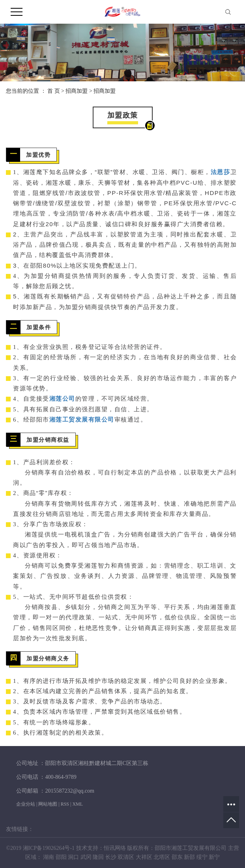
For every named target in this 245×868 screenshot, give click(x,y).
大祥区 (144, 857)
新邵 (189, 857)
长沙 (111, 857)
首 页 (54, 91)
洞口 (73, 857)
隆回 (98, 857)
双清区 (126, 857)
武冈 (86, 857)
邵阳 (61, 857)
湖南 (49, 857)
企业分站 (26, 804)
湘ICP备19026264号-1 (49, 848)
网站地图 (48, 804)
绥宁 (202, 857)
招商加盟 (77, 91)
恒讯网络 (115, 848)
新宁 (214, 857)
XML (78, 804)
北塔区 (162, 857)
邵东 (177, 857)
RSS (65, 804)
